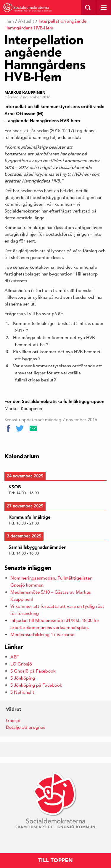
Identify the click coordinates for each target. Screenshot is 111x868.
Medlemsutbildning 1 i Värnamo (42, 634)
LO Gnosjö (21, 664)
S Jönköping (23, 678)
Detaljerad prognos (26, 727)
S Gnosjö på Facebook (33, 671)
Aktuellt (26, 21)
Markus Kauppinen (25, 93)
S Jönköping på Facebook (36, 685)
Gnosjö (13, 720)
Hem (9, 21)
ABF (15, 657)
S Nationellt (22, 692)
